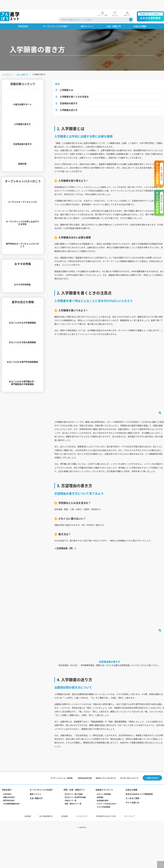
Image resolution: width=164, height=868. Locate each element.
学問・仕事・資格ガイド (74, 837)
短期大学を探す (9, 845)
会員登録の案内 (103, 848)
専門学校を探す (9, 848)
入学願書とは (67, 80)
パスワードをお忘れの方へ (107, 851)
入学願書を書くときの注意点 (75, 87)
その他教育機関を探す (12, 851)
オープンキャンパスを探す (42, 837)
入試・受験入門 (22, 65)
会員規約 (100, 845)
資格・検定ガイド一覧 (73, 851)
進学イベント (36, 841)
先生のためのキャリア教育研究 (139, 841)
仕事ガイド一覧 (71, 848)
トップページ (7, 65)
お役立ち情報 (131, 837)
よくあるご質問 (132, 846)
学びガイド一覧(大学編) (74, 841)
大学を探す (8, 841)
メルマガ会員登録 (103, 854)
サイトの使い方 (132, 850)
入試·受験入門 (36, 846)
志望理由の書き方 (69, 94)
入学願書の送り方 (69, 101)
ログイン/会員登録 (104, 841)
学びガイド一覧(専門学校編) (76, 845)
